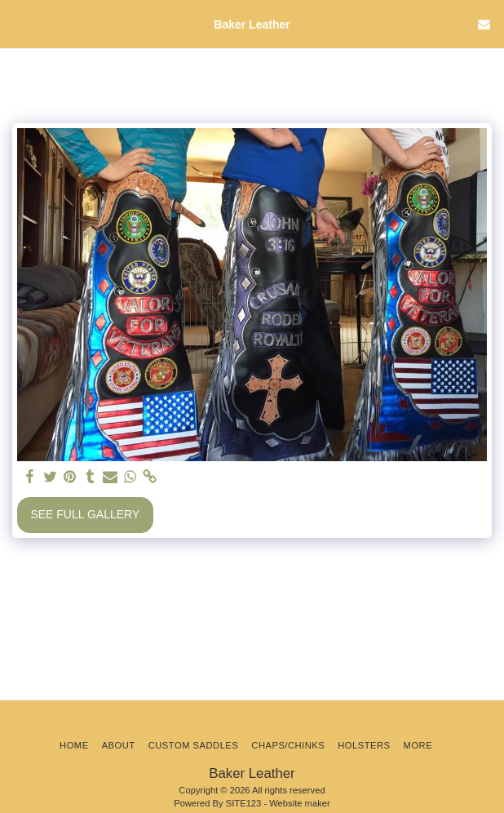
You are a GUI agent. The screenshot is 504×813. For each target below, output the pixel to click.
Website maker (299, 803)
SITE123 (244, 803)
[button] (18, 24)
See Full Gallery (85, 514)
